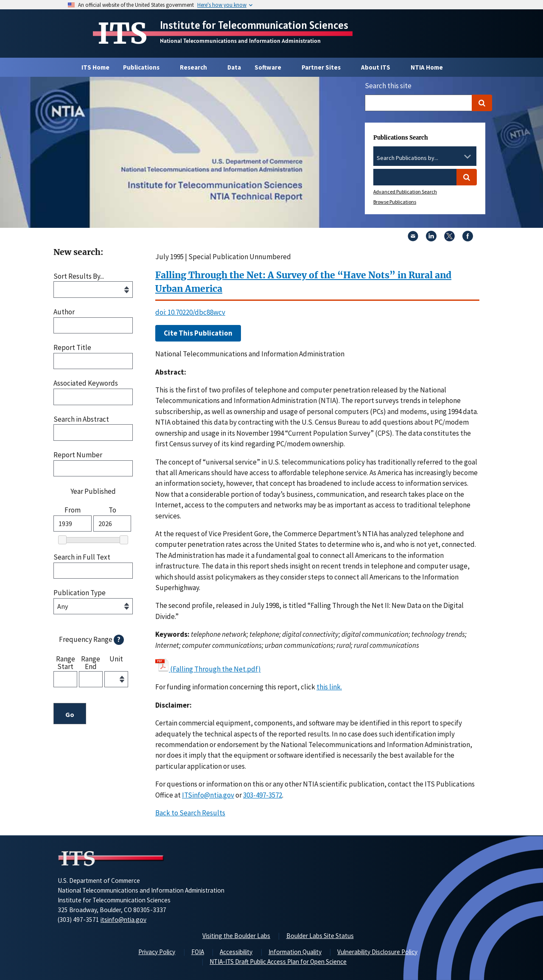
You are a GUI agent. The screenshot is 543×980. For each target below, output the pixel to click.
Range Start (66, 662)
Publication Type (80, 593)
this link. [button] (329, 687)
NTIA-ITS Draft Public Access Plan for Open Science (278, 962)
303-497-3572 (263, 795)
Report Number (78, 455)
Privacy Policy (157, 952)
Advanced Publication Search (405, 192)
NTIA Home (427, 67)
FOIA (198, 952)
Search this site (388, 86)
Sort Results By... (79, 276)
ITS (122, 34)
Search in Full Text (82, 557)
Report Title (72, 348)
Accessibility (236, 952)
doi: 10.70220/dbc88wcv (190, 312)
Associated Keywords (86, 383)
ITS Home (95, 67)
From (73, 510)
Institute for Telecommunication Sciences (254, 25)
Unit (116, 659)
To (112, 510)
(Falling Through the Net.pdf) (216, 669)
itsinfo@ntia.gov (123, 920)
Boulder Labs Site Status (320, 936)
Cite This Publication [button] (198, 333)
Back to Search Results (190, 813)
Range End (91, 662)
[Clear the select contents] (456, 157)
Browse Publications (395, 202)
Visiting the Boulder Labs (236, 936)
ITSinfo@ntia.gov (208, 795)
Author (64, 312)
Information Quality (295, 952)
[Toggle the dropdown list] (467, 157)
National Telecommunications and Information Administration (240, 41)
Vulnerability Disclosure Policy (377, 952)
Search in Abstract (81, 419)
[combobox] (425, 158)
